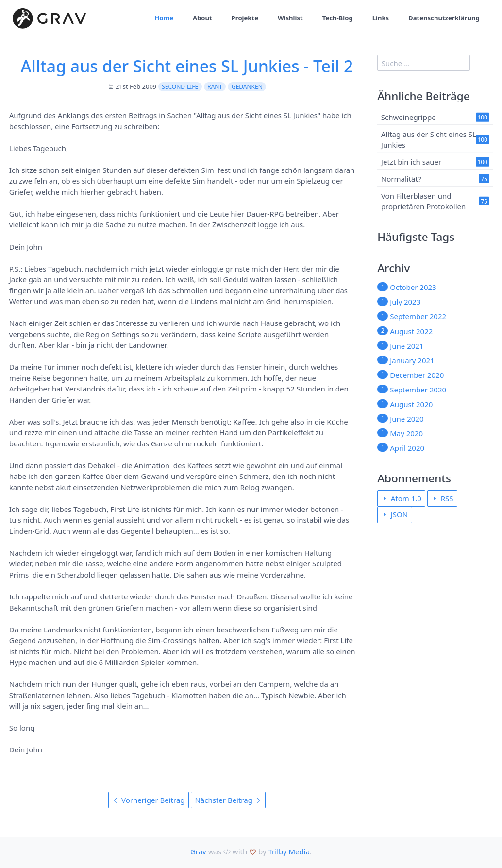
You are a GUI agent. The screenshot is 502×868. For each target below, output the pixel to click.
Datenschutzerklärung (444, 18)
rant (215, 87)
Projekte (244, 18)
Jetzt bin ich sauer (411, 162)
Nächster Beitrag (228, 800)
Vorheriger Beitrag (148, 800)
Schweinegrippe (409, 117)
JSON (395, 514)
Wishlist (290, 18)
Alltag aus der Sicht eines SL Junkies (429, 139)
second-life (180, 87)
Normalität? (401, 179)
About (202, 18)
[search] (423, 63)
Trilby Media (289, 851)
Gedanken (247, 87)
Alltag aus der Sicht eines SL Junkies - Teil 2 (187, 66)
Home (163, 18)
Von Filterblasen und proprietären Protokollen (423, 201)
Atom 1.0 (402, 498)
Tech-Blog (337, 18)
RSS (443, 498)
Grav (198, 851)
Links (380, 18)
